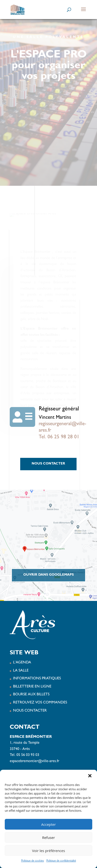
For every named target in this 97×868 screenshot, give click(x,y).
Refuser (48, 837)
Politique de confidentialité (61, 861)
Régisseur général (59, 409)
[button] (90, 776)
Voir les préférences (49, 851)
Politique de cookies (33, 861)
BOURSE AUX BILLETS (31, 695)
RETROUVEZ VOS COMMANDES (40, 703)
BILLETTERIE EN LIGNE (32, 687)
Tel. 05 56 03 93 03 (24, 755)
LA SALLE (21, 671)
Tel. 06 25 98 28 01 (59, 437)
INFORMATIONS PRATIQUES (37, 679)
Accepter (48, 824)
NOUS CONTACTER (48, 464)
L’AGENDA (22, 663)
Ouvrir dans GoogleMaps (48, 575)
